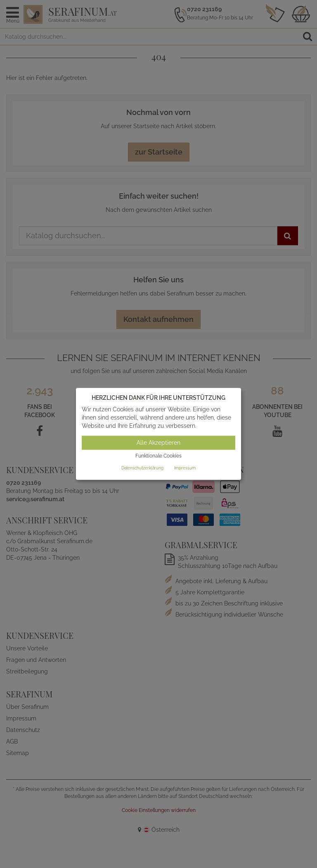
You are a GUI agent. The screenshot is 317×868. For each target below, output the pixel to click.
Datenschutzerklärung (142, 468)
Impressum (185, 468)
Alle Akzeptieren (158, 443)
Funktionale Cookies (158, 456)
